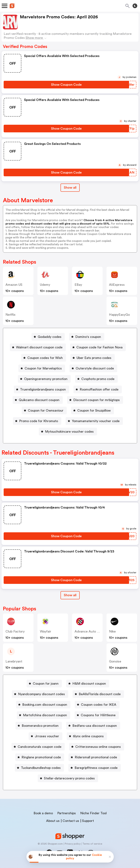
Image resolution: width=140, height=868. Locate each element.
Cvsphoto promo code (98, 379)
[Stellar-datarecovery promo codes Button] (68, 778)
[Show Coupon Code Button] (66, 85)
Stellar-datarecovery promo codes (69, 778)
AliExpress (117, 285)
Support (88, 821)
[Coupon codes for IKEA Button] (97, 705)
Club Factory (15, 631)
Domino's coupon (88, 337)
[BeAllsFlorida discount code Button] (98, 694)
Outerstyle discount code (95, 368)
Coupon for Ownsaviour (46, 410)
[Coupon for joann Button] (44, 684)
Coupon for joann (46, 684)
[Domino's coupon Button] (87, 337)
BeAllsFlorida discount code (100, 694)
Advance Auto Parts (90, 631)
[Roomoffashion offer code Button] (98, 389)
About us (53, 821)
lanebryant (14, 661)
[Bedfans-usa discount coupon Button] (93, 726)
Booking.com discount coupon (45, 705)
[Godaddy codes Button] (48, 337)
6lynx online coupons (88, 736)
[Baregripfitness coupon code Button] (95, 768)
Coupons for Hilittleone (98, 715)
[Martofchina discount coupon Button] (43, 715)
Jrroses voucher (47, 736)
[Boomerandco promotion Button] (39, 726)
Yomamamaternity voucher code (96, 421)
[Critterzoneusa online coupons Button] (97, 747)
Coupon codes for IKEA (99, 705)
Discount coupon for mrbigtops (97, 400)
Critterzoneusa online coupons (98, 747)
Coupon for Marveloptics (43, 368)
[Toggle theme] (135, 6)
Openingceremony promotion (46, 379)
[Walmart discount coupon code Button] (38, 347)
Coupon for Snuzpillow (94, 410)
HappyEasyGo (119, 315)
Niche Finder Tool (93, 813)
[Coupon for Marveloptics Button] (42, 368)
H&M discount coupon (89, 684)
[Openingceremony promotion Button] (44, 379)
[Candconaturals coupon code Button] (38, 747)
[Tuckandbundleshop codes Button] (39, 768)
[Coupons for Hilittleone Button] (97, 715)
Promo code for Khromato (39, 421)
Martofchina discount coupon (45, 715)
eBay (78, 285)
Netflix (10, 315)
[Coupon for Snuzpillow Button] (93, 410)
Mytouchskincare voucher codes (69, 432)
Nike (112, 631)
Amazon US (14, 285)
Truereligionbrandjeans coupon (43, 389)
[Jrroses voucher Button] (45, 736)
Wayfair (46, 631)
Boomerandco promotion (40, 726)
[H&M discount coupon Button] (88, 684)
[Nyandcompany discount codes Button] (40, 694)
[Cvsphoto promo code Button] (96, 379)
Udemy (45, 285)
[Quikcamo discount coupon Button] (38, 400)
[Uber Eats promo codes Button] (93, 358)
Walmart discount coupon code (39, 347)
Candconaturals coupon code (40, 747)
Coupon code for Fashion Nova (99, 347)
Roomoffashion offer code (99, 389)
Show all (70, 595)
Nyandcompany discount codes (41, 694)
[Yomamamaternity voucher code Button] (94, 421)
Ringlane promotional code (41, 757)
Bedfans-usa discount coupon (95, 726)
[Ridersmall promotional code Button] (94, 757)
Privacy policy (73, 844)
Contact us (71, 821)
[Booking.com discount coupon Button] (43, 705)
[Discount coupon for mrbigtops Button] (95, 400)
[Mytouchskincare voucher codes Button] (68, 432)
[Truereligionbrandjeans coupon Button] (41, 389)
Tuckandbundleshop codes (41, 768)
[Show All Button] (70, 595)
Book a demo (43, 813)
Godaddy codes (50, 337)
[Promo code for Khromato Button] (37, 421)
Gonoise (115, 661)
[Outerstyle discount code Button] (93, 368)
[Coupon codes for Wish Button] (44, 358)
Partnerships (67, 813)
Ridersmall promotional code (96, 757)
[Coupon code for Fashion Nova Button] (98, 347)
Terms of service (92, 844)
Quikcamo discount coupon (39, 400)
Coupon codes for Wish (45, 358)
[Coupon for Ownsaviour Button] (44, 410)
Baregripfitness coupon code (96, 768)
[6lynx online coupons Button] (87, 736)
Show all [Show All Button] (70, 188)
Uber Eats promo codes (94, 358)
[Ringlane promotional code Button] (40, 757)
